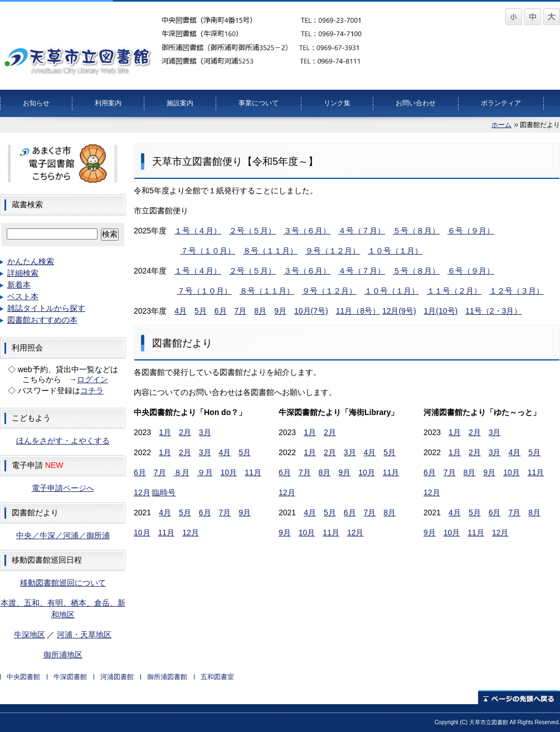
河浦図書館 (117, 677)
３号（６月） (307, 231)
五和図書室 (217, 677)
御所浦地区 (63, 655)
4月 (181, 311)
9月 (280, 311)
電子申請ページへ (63, 488)
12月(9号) (399, 311)
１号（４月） (198, 231)
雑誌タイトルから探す (46, 308)
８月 (182, 472)
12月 (142, 492)
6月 (221, 311)
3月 (205, 432)
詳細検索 (23, 273)
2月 (185, 432)
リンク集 (337, 103)
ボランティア (501, 103)
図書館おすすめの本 (42, 320)
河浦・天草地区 (84, 635)
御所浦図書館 (167, 677)
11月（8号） (358, 311)
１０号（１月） (395, 251)
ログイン (92, 379)
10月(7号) (311, 311)
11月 (253, 472)
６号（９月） (471, 231)
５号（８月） (416, 231)
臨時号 (164, 492)
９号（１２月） (333, 251)
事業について (259, 103)
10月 (229, 472)
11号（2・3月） (493, 311)
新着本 (19, 285)
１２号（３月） (517, 291)
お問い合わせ (416, 103)
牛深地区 (30, 635)
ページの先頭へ (519, 697)
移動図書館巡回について (63, 583)
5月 (201, 311)
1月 (165, 432)
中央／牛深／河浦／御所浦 (63, 535)
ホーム (501, 125)
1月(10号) (441, 311)
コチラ (92, 391)
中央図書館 (23, 677)
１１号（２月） (454, 291)
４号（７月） (362, 231)
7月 (241, 311)
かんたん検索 (31, 261)
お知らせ (36, 103)
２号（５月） (252, 231)
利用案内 (108, 103)
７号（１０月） (208, 251)
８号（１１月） (270, 251)
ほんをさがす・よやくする (63, 441)
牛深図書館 (70, 677)
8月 (260, 311)
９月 (205, 472)
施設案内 (180, 103)
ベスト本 (23, 296)
